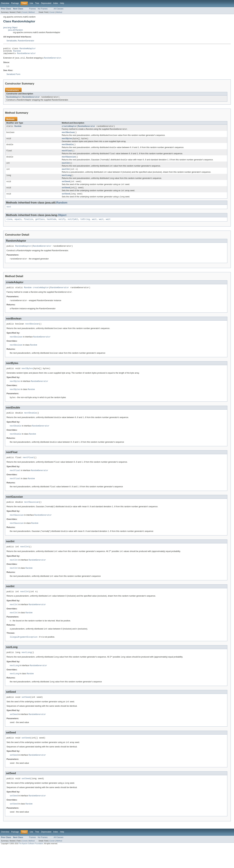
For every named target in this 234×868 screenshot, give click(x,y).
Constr (25, 12)
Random (17, 52)
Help (62, 3)
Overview (5, 3)
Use (31, 3)
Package (15, 3)
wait (94, 227)
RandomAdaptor (28, 49)
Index (56, 3)
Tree (37, 3)
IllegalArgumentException (24, 654)
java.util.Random (16, 30)
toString (85, 227)
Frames (32, 9)
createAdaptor (69, 128)
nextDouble (68, 148)
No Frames (43, 9)
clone (9, 227)
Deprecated (46, 3)
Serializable (12, 41)
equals (18, 227)
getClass (40, 227)
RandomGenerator (26, 41)
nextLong (66, 181)
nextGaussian (69, 161)
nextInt (66, 168)
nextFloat (67, 155)
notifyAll (73, 227)
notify (62, 227)
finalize (29, 227)
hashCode (52, 227)
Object (62, 223)
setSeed (66, 188)
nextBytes (67, 142)
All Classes (58, 9)
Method (32, 12)
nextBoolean (68, 135)
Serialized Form (13, 76)
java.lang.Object (10, 28)
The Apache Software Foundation (31, 865)
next (9, 215)
